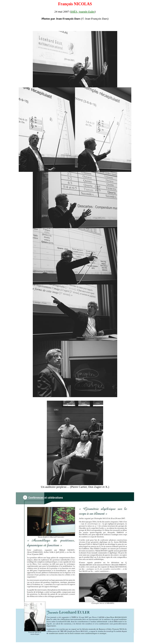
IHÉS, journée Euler (83, 12)
